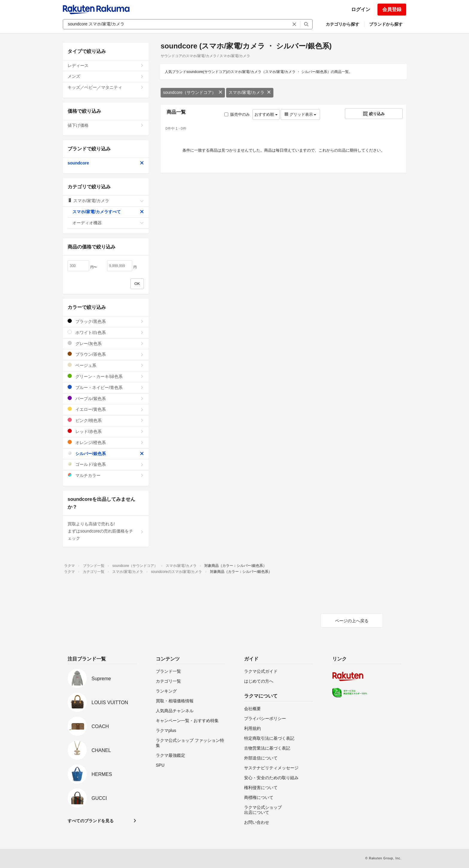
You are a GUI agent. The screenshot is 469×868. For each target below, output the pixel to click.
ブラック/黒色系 (106, 321)
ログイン (361, 9)
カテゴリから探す (342, 24)
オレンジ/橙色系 (106, 442)
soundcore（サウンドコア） (193, 92)
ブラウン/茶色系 (106, 354)
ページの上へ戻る (352, 621)
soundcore (106, 163)
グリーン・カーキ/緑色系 (106, 376)
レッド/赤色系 (106, 431)
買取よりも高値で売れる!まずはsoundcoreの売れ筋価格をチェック (106, 531)
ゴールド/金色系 (106, 464)
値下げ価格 (106, 125)
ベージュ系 (106, 365)
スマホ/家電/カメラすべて (108, 212)
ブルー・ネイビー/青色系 (106, 387)
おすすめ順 (266, 114)
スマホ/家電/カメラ (250, 92)
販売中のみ (237, 114)
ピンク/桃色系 (106, 420)
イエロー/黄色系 (106, 409)
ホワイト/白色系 (106, 332)
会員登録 (392, 9)
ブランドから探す (386, 24)
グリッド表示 (300, 114)
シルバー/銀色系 (106, 453)
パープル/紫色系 (106, 398)
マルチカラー (106, 475)
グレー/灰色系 (106, 343)
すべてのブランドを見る (91, 821)
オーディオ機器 (108, 223)
